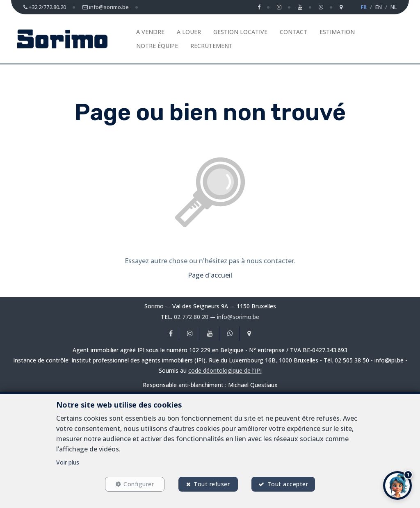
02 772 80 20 (191, 317)
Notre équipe (157, 46)
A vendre (150, 32)
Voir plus (68, 462)
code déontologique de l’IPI (225, 370)
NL (394, 7)
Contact (293, 32)
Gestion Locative (240, 32)
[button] (397, 485)
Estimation (337, 32)
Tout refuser (212, 484)
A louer (189, 32)
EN (379, 7)
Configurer (139, 484)
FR (364, 7)
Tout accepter (288, 484)
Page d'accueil (210, 275)
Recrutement (211, 46)
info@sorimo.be (238, 317)
